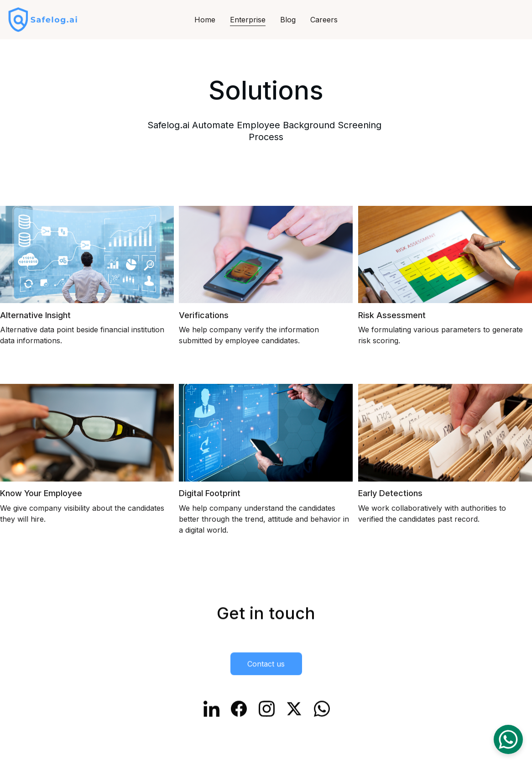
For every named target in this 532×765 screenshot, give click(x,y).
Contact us (266, 665)
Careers (324, 20)
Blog (288, 20)
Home (205, 20)
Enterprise (248, 20)
